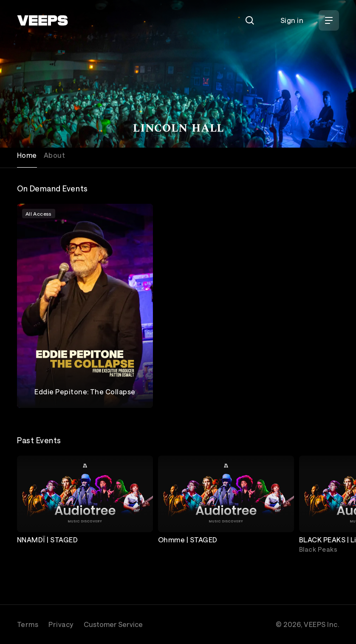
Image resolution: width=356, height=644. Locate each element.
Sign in (292, 20)
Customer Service (113, 624)
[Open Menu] (329, 20)
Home (27, 155)
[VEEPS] (42, 20)
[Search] (250, 20)
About (54, 155)
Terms (28, 624)
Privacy (61, 624)
